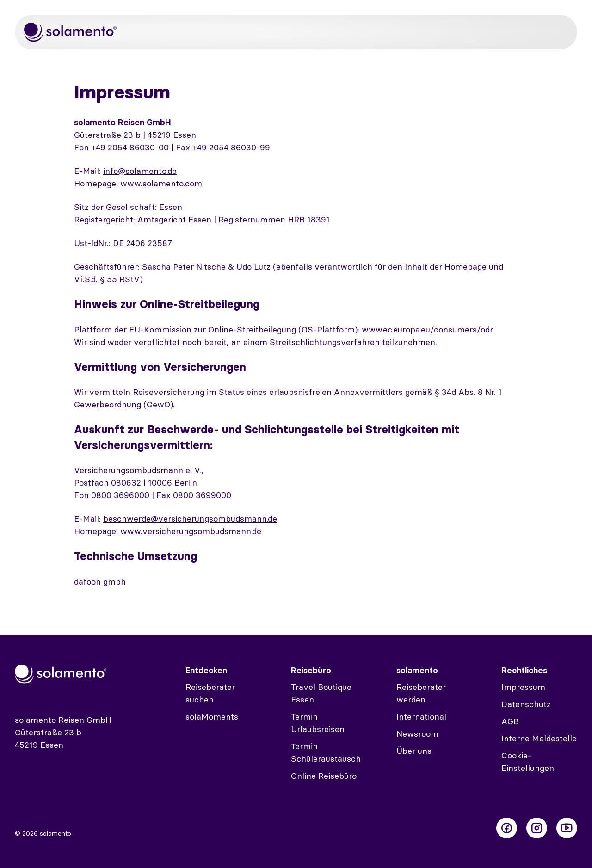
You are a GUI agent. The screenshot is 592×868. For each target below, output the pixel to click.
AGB (510, 721)
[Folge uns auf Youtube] (567, 828)
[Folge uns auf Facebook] (507, 828)
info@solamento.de (140, 171)
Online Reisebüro (324, 776)
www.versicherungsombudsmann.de (191, 531)
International (421, 717)
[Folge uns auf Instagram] (537, 828)
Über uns (414, 751)
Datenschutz (526, 704)
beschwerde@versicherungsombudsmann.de (190, 519)
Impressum (523, 687)
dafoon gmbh (100, 582)
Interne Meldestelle (539, 738)
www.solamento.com (161, 183)
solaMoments (212, 717)
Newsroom (417, 734)
